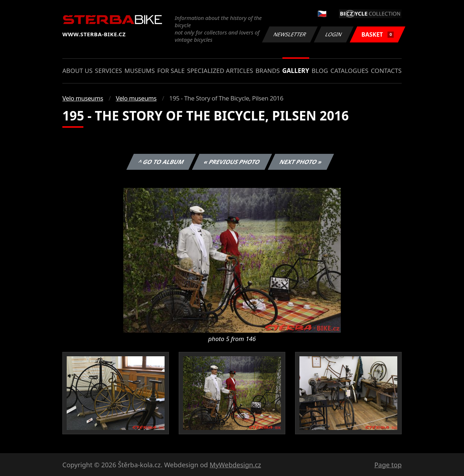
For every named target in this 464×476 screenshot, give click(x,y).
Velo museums (83, 98)
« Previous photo (232, 162)
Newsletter (290, 34)
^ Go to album (161, 162)
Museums (140, 71)
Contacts (386, 71)
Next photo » (301, 162)
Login (334, 34)
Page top (388, 465)
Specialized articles (220, 71)
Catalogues (349, 71)
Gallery (296, 71)
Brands (268, 71)
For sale (171, 71)
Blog (320, 71)
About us (77, 71)
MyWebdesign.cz (235, 465)
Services (109, 71)
